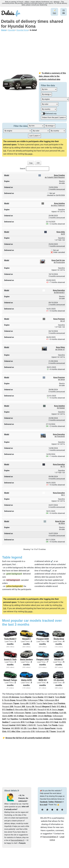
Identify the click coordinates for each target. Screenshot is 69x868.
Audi (63, 713)
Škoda (10, 700)
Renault (21, 700)
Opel (59, 703)
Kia (62, 722)
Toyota (44, 703)
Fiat (12, 719)
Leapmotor (18, 722)
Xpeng (24, 703)
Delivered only (51, 114)
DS (32, 703)
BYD (49, 697)
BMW (33, 710)
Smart (61, 731)
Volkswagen (35, 700)
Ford (30, 722)
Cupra (39, 713)
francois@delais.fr (18, 840)
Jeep (55, 719)
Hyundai (42, 719)
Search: (23, 169)
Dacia (26, 697)
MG (49, 710)
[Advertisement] (35, 52)
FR (64, 10)
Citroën (11, 697)
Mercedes (22, 710)
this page (28, 154)
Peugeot (8, 706)
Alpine (7, 716)
